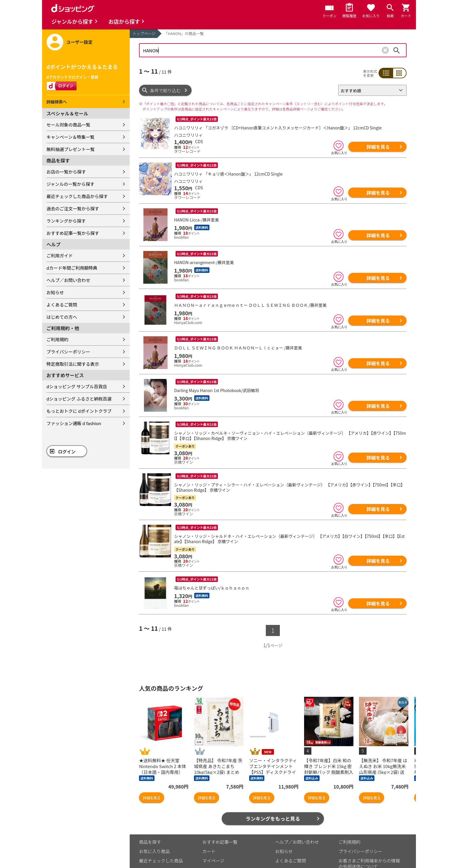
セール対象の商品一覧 (68, 125)
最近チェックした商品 (161, 861)
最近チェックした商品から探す (77, 196)
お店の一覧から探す (66, 172)
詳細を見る (378, 147)
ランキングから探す (66, 221)
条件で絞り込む (165, 90)
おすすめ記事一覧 (220, 842)
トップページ (144, 33)
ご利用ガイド (60, 255)
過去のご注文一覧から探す (73, 208)
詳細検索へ (57, 102)
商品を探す (150, 842)
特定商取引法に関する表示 (73, 364)
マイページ (213, 861)
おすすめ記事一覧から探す (73, 233)
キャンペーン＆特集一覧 (70, 137)
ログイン (67, 452)
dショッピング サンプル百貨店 (77, 386)
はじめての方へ (62, 317)
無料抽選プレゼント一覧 (71, 149)
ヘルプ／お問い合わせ (68, 280)
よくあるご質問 (62, 305)
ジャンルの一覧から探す (70, 184)
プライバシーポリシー (68, 352)
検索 (397, 50)
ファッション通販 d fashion (74, 423)
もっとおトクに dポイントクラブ (79, 411)
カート (209, 851)
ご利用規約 (57, 339)
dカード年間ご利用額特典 (72, 268)
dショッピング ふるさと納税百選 (79, 399)
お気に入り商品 (154, 851)
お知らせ (55, 292)
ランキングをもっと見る (273, 818)
